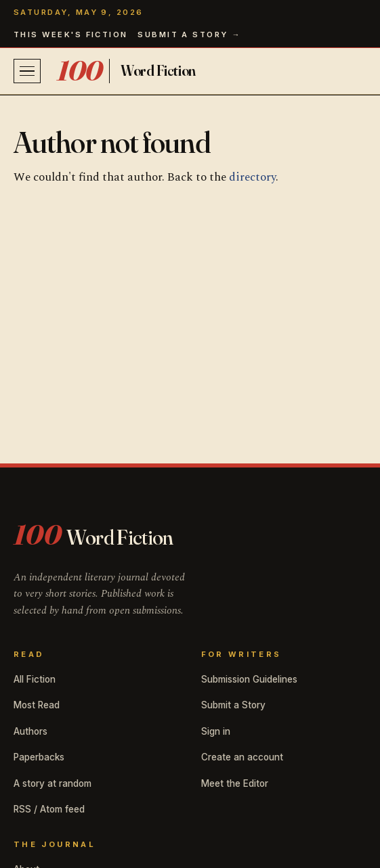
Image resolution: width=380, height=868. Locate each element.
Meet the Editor (235, 783)
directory (252, 177)
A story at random (52, 783)
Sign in (216, 731)
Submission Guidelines (249, 679)
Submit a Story (233, 705)
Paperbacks (39, 757)
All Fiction (35, 679)
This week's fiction (71, 35)
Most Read (37, 705)
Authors (30, 731)
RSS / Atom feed (49, 809)
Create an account (242, 757)
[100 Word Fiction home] (126, 71)
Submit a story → (189, 35)
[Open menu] (27, 71)
